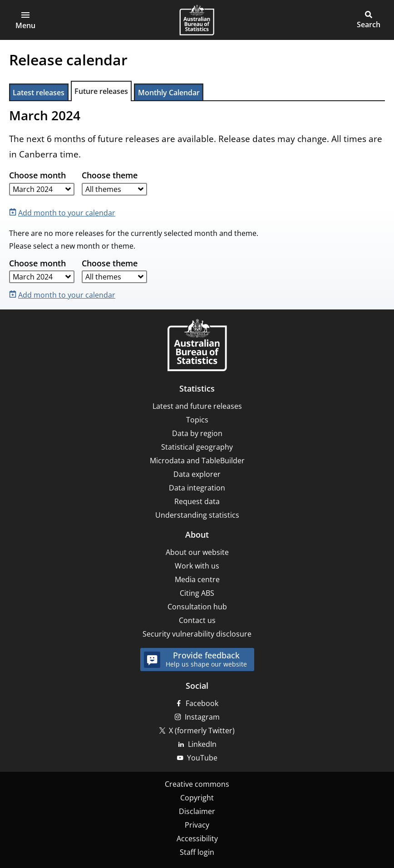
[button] (25, 20)
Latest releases (39, 93)
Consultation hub (197, 607)
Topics (197, 420)
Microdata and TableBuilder (197, 461)
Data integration (197, 488)
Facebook (202, 703)
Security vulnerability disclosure (197, 634)
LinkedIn (202, 744)
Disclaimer (197, 811)
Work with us (197, 566)
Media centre (197, 579)
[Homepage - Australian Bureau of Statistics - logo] (197, 20)
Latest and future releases (197, 406)
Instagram (202, 717)
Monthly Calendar (169, 93)
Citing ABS (197, 593)
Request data (197, 501)
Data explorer (197, 474)
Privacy (197, 825)
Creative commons (197, 784)
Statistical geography (197, 447)
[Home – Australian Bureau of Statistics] (197, 346)
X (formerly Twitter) (202, 731)
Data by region (197, 433)
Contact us (197, 620)
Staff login (197, 852)
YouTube (202, 758)
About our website (197, 552)
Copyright (197, 798)
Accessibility (197, 839)
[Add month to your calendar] (64, 212)
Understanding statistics (197, 515)
